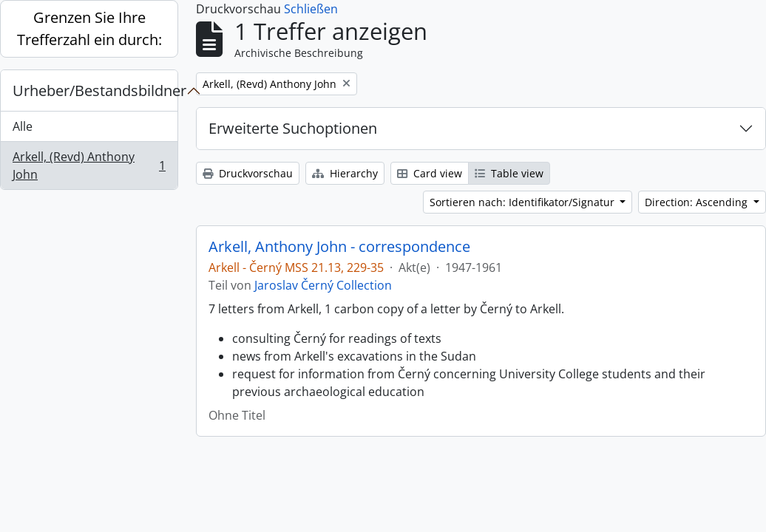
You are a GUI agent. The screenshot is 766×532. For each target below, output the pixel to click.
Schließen (311, 9)
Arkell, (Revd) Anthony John (89, 166)
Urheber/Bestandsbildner (95, 91)
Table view (509, 173)
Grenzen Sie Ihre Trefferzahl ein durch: (89, 28)
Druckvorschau (248, 173)
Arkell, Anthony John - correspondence (339, 247)
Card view (430, 173)
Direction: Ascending (698, 202)
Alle (23, 126)
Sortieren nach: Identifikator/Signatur (523, 202)
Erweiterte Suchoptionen (293, 128)
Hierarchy (345, 173)
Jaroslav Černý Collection (323, 285)
